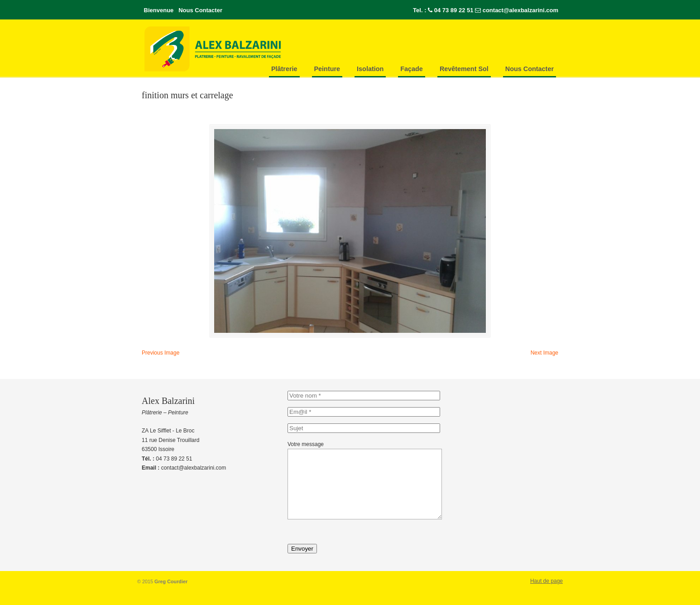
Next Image (544, 353)
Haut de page (547, 595)
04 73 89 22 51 (454, 10)
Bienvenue (159, 10)
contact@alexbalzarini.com (520, 10)
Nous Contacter (200, 10)
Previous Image (161, 353)
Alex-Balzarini (232, 49)
